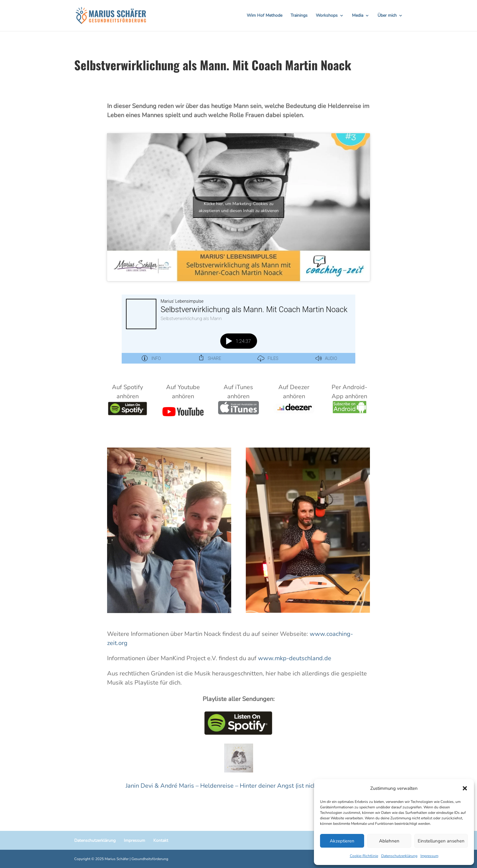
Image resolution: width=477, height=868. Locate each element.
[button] (465, 788)
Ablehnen (389, 841)
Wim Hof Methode (265, 16)
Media (358, 16)
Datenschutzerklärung (399, 856)
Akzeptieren (342, 841)
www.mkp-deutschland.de (295, 658)
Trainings (299, 16)
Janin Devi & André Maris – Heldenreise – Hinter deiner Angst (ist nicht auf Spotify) (239, 786)
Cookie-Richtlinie (364, 856)
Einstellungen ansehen (441, 841)
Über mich (387, 16)
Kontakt (161, 840)
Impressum (429, 856)
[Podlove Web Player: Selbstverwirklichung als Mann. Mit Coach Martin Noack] (238, 329)
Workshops (327, 16)
